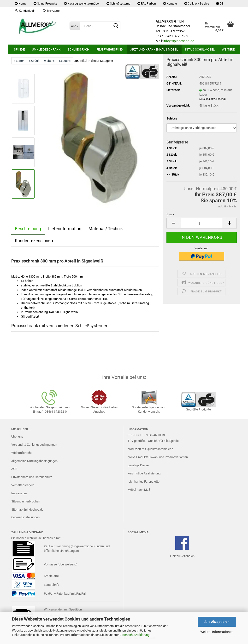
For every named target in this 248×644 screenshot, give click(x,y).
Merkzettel (51, 11)
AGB (14, 469)
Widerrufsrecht (21, 453)
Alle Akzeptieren (217, 622)
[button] (220, 4)
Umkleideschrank (46, 49)
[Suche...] (75, 26)
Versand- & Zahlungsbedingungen (34, 445)
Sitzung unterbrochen (26, 501)
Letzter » (65, 61)
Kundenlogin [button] (25, 11)
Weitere (228, 49)
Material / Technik (106, 229)
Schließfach (78, 49)
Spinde (19, 49)
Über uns (17, 436)
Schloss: (172, 118)
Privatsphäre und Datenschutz (32, 477)
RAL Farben (147, 4)
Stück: (171, 214)
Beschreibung (28, 229)
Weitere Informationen (217, 632)
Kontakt (170, 4)
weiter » (49, 61)
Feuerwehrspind (110, 49)
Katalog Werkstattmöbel (82, 4)
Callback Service (197, 4)
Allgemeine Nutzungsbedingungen (34, 461)
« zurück (34, 61)
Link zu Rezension (182, 556)
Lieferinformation (65, 229)
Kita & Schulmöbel (200, 49)
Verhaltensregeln (23, 485)
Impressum (19, 493)
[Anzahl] (202, 223)
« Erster (19, 61)
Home (21, 4)
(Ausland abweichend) (213, 99)
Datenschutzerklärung (134, 635)
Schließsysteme (118, 4)
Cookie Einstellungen (25, 517)
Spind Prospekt (45, 4)
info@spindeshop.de (179, 41)
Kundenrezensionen (34, 241)
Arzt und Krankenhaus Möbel (154, 49)
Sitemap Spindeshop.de (27, 510)
